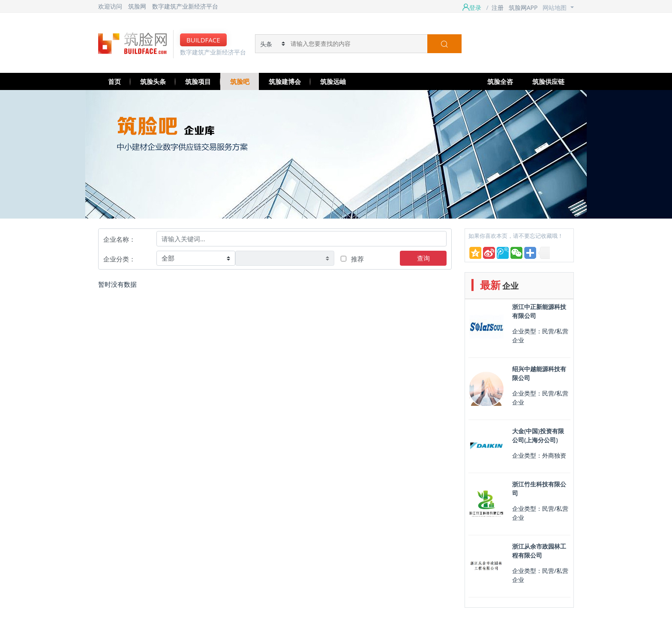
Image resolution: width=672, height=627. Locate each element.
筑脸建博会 (285, 81)
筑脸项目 (198, 81)
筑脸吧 (240, 81)
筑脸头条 (153, 81)
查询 (423, 258)
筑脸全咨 (500, 81)
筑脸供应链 (548, 81)
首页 (114, 81)
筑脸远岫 (333, 81)
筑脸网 (137, 6)
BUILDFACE (203, 40)
